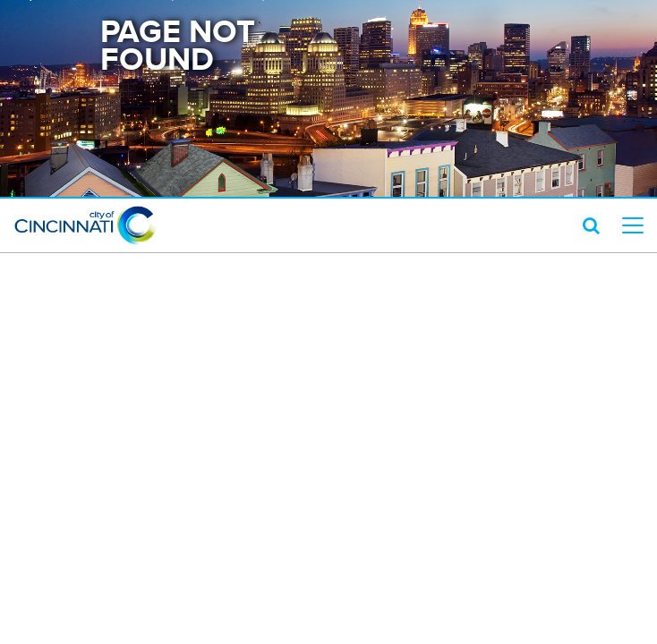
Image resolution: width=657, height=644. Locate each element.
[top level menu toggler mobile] (633, 225)
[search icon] (591, 225)
